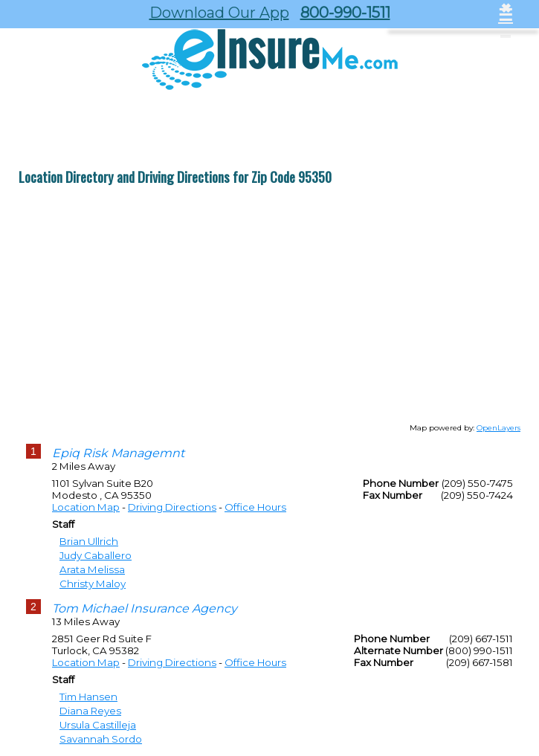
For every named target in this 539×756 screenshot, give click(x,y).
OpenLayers (498, 428)
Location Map (86, 507)
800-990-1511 (345, 13)
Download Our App (219, 13)
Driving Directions (172, 507)
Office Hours (255, 507)
